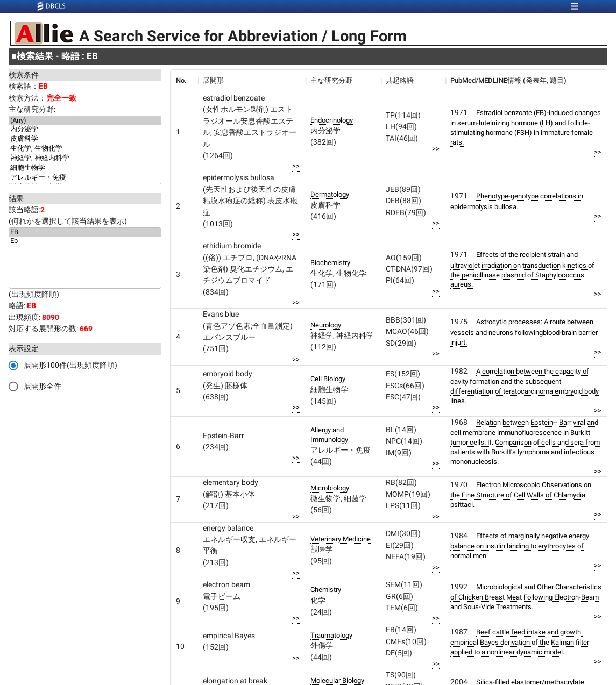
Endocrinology (332, 120)
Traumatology (331, 635)
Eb (85, 241)
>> (296, 166)
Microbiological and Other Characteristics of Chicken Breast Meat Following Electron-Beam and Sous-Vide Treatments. (526, 597)
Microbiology (330, 488)
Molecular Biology (337, 680)
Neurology (326, 325)
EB (85, 232)
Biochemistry (330, 263)
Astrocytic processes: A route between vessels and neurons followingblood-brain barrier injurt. (524, 332)
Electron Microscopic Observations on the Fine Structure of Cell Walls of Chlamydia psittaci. (521, 495)
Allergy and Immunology (329, 435)
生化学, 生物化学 (85, 149)
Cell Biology (328, 379)
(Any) (85, 120)
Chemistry (326, 590)
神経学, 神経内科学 (85, 159)
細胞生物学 (85, 168)
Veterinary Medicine (341, 539)
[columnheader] (184, 81)
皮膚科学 (85, 139)
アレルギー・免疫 (85, 178)
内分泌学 (85, 130)
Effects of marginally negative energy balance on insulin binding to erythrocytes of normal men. (520, 546)
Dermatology (330, 194)
